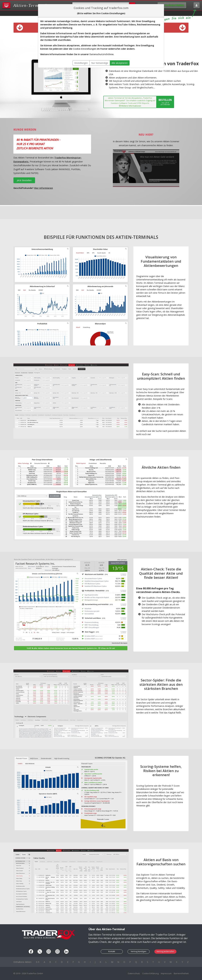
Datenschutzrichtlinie (101, 54)
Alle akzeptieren (120, 63)
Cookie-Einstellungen (85, 49)
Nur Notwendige (100, 63)
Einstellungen (81, 63)
